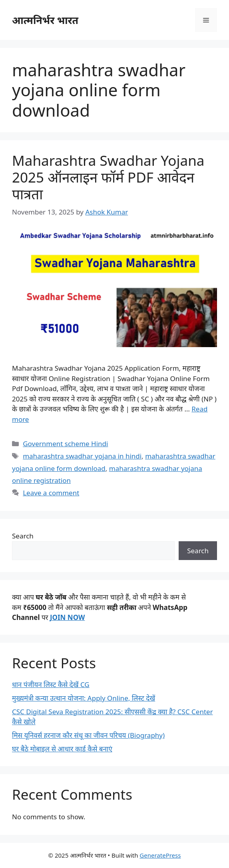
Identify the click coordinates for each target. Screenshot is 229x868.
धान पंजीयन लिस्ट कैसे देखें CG (51, 684)
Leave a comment (51, 493)
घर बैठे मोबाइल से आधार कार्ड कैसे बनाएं (62, 749)
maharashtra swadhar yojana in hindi (82, 456)
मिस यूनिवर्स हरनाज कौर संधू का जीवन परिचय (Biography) (88, 735)
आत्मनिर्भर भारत (45, 20)
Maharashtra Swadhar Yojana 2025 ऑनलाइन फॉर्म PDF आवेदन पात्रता (108, 177)
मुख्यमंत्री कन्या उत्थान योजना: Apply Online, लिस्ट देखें (84, 698)
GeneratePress (160, 855)
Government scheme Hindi (65, 444)
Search (23, 536)
